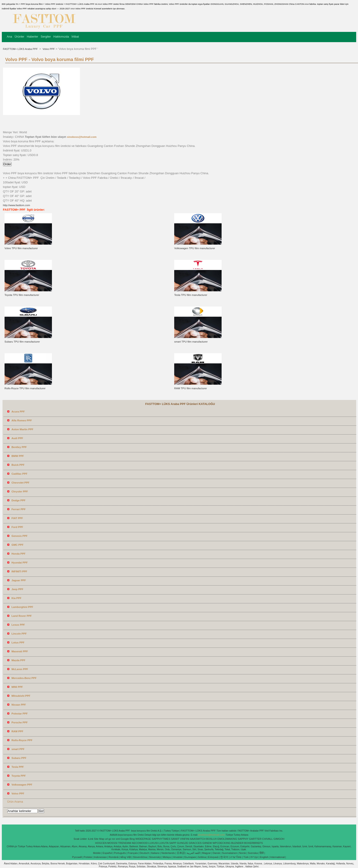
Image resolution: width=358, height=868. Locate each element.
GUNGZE (183, 843)
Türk (246, 857)
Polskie (88, 857)
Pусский (77, 857)
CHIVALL (267, 839)
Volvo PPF (48, 49)
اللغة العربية (193, 853)
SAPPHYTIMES (161, 839)
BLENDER (237, 843)
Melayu (167, 857)
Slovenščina (140, 857)
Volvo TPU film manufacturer (21, 248)
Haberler (33, 37)
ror (113, 839)
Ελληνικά (213, 857)
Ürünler (19, 37)
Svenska (253, 853)
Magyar (206, 853)
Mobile (97, 853)
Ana (9, 37)
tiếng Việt (126, 857)
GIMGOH (279, 839)
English (264, 857)
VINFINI (185, 839)
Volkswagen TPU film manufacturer (195, 248)
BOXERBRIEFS (253, 843)
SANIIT (175, 839)
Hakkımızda (61, 37)
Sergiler (46, 37)
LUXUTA (164, 843)
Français (133, 853)
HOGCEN (101, 843)
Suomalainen (229, 853)
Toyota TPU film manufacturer (22, 295)
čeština (202, 857)
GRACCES (195, 843)
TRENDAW (125, 843)
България (190, 857)
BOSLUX (211, 839)
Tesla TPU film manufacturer (191, 295)
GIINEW (207, 843)
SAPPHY (243, 839)
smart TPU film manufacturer (191, 342)
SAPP (173, 843)
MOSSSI (112, 843)
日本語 (181, 853)
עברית (254, 857)
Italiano (155, 853)
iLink (91, 839)
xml (118, 839)
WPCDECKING (221, 843)
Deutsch (144, 853)
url (106, 839)
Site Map (99, 839)
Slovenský (155, 857)
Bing (132, 839)
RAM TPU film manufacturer (191, 388)
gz (110, 839)
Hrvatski (178, 857)
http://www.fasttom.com (17, 205)
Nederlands (168, 853)
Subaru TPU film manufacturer (22, 342)
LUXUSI (153, 843)
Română (114, 857)
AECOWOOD (140, 843)
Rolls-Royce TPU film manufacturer (25, 388)
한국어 (224, 857)
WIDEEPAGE (143, 839)
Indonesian (100, 857)
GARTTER (255, 839)
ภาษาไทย (236, 857)
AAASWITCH (198, 839)
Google (125, 839)
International (277, 857)
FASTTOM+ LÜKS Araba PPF (21, 49)
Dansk (216, 853)
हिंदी (262, 853)
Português (120, 853)
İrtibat (75, 37)
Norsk (243, 853)
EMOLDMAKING (227, 839)
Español (107, 853)
